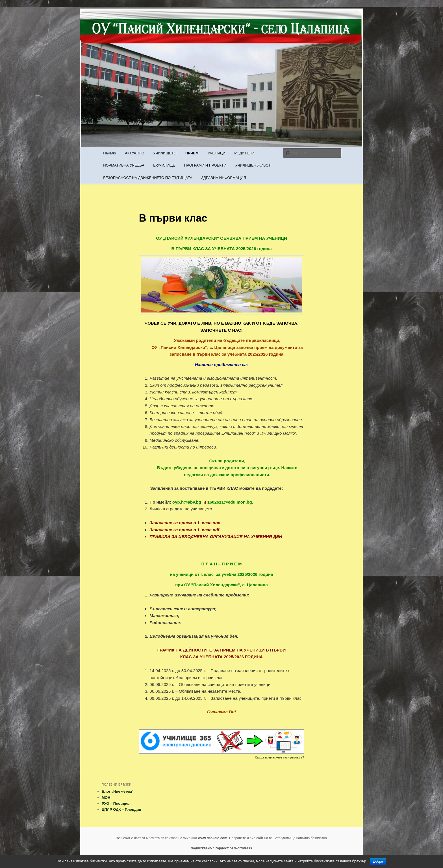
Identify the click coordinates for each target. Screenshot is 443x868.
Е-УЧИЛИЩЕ (164, 165)
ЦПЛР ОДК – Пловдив (121, 809)
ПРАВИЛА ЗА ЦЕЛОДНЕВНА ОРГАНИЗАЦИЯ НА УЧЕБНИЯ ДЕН (216, 536)
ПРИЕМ (192, 153)
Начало (109, 153)
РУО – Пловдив (116, 803)
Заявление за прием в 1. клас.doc (185, 523)
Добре (378, 862)
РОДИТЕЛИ (244, 153)
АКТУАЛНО (135, 153)
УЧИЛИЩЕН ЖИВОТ (253, 165)
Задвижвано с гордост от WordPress (221, 848)
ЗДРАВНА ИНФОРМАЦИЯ (224, 178)
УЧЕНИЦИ (216, 153)
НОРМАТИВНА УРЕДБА (124, 165)
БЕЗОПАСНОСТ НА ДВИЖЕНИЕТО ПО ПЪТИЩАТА (148, 178)
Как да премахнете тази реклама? (279, 757)
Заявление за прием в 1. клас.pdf (184, 530)
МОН (106, 798)
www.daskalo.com (213, 838)
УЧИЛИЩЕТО (165, 153)
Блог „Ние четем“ (118, 791)
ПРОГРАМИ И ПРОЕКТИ (205, 165)
